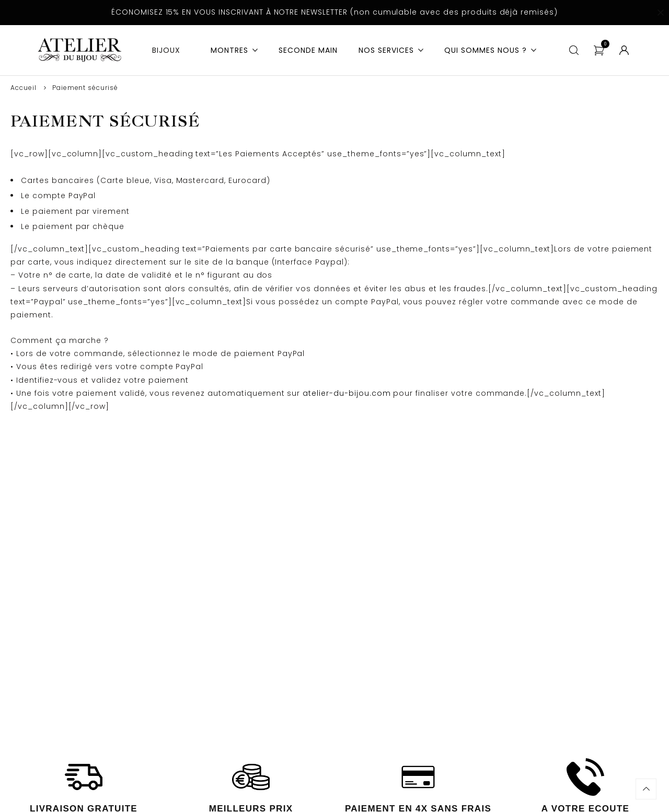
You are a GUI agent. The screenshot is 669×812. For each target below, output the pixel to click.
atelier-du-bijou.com (347, 393)
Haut (646, 789)
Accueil (24, 88)
